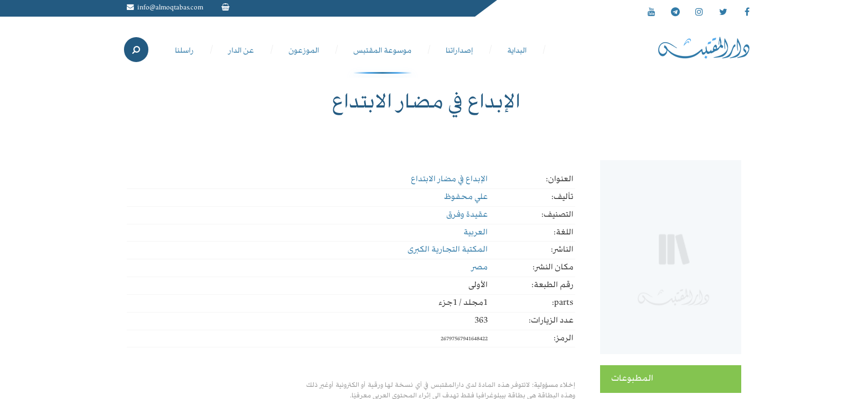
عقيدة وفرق (467, 215)
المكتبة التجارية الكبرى (448, 250)
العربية (476, 233)
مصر (479, 268)
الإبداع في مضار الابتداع (449, 180)
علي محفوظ (466, 197)
